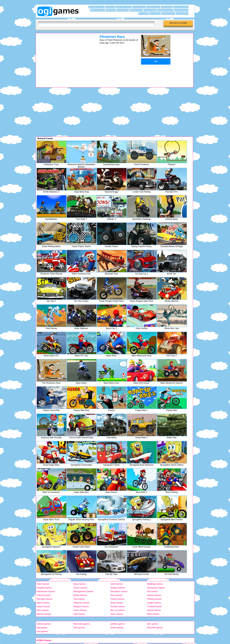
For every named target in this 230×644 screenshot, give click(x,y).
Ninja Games (116, 603)
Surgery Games (118, 588)
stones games (117, 628)
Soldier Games (154, 603)
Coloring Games (153, 7)
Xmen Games (80, 610)
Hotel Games (116, 584)
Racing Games (182, 14)
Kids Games (111, 10)
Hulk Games (79, 614)
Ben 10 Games (117, 610)
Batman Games (44, 614)
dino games (153, 624)
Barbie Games (80, 595)
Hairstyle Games (44, 599)
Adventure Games (181, 7)
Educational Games (165, 10)
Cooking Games (139, 7)
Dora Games (116, 595)
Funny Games (123, 10)
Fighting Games (136, 10)
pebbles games (117, 624)
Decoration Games (96, 7)
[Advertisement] (63, 58)
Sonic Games (117, 614)
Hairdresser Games (46, 591)
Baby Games (80, 584)
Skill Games (110, 7)
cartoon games (44, 624)
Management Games (83, 591)
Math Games (153, 614)
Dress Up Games (181, 10)
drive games (79, 628)
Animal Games (44, 595)
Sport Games (155, 14)
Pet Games (152, 591)
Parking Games (154, 599)
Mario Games (43, 603)
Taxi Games (79, 599)
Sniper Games (43, 606)
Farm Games (43, 584)
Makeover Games (98, 10)
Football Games (155, 606)
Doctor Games (80, 588)
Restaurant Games (156, 588)
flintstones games (82, 624)
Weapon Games (81, 606)
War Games (143, 14)
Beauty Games (154, 595)
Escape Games (150, 10)
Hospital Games (44, 588)
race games (42, 631)
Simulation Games (119, 591)
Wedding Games (155, 584)
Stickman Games (82, 603)
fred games (42, 628)
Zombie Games (118, 606)
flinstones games (155, 628)
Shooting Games (168, 14)
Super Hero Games (124, 7)
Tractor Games (117, 599)
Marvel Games (154, 610)
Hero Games (43, 610)
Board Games (167, 7)
